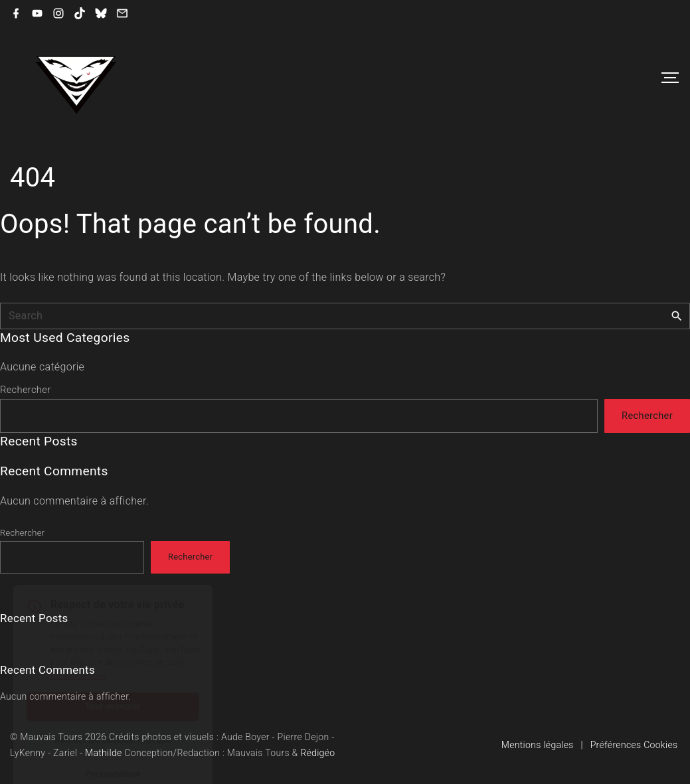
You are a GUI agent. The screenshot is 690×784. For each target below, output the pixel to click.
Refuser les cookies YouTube (113, 708)
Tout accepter (113, 674)
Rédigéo (317, 753)
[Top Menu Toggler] (670, 78)
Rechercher (25, 390)
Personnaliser (113, 742)
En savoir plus (78, 644)
